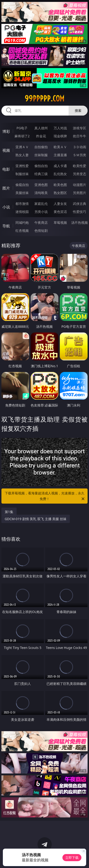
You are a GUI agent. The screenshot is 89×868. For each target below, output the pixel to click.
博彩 (6, 131)
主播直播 (60, 155)
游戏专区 (80, 128)
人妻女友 (60, 204)
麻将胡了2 (22, 136)
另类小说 (41, 212)
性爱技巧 (80, 212)
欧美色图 (60, 185)
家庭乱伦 (41, 204)
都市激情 (22, 204)
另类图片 (80, 193)
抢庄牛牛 (80, 136)
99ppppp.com (44, 99)
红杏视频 (22, 231)
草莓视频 (60, 222)
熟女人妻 (22, 155)
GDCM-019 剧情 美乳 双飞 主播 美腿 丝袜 (36, 519)
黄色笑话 (60, 212)
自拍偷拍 (41, 147)
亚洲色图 (41, 185)
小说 (6, 207)
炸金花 (41, 136)
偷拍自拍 (41, 166)
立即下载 (72, 857)
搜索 (78, 110)
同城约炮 (22, 222)
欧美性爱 (80, 166)
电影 (6, 169)
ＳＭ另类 (80, 155)
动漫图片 (80, 185)
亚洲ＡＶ (22, 147)
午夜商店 (41, 222)
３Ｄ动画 (80, 147)
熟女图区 (60, 193)
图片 (6, 188)
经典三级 (41, 174)
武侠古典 (80, 204)
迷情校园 (22, 212)
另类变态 (80, 174)
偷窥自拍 (22, 185)
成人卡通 (60, 166)
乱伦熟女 (60, 174)
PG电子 (22, 128)
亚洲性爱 (22, 166)
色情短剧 (41, 231)
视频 (6, 150)
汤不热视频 (80, 222)
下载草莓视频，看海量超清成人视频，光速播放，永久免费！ (45, 496)
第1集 (9, 512)
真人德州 (41, 128)
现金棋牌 (60, 136)
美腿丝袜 (22, 193)
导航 (6, 226)
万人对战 (60, 128)
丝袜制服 (41, 155)
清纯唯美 (41, 193)
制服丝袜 (22, 174)
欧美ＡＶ (60, 147)
